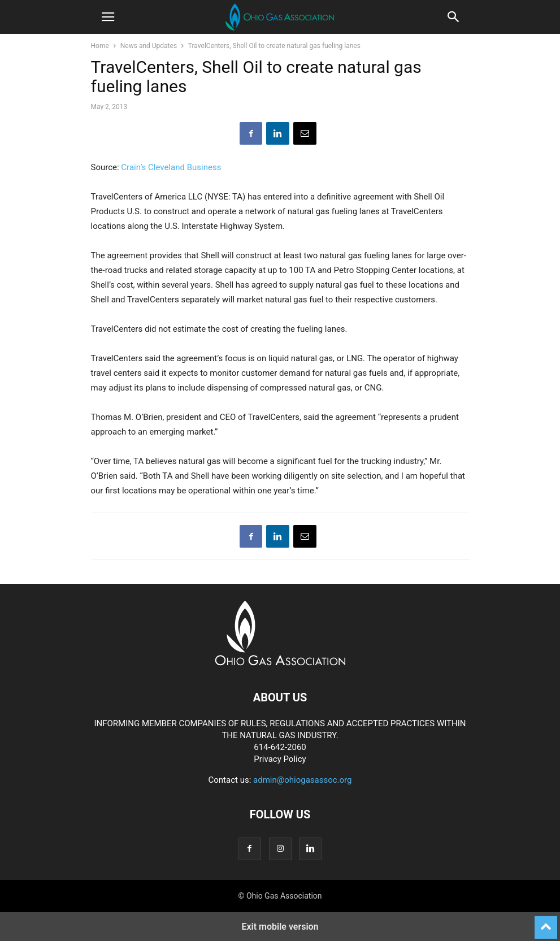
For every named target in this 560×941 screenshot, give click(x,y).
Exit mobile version (280, 927)
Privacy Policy (280, 759)
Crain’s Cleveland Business (171, 167)
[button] (108, 17)
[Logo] (280, 663)
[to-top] (546, 922)
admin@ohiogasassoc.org (302, 780)
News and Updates (149, 46)
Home (100, 46)
